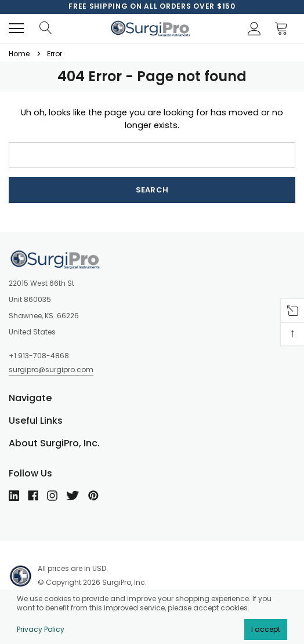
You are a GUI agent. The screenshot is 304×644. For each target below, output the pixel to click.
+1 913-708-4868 (39, 356)
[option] (152, 6)
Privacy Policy (41, 629)
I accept (266, 629)
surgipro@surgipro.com (51, 370)
